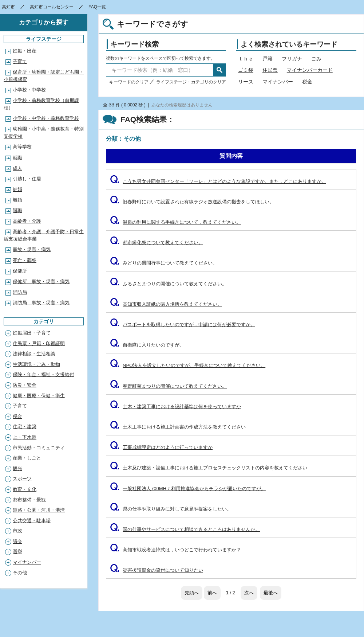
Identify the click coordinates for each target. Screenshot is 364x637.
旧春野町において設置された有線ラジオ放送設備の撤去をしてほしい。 (192, 202)
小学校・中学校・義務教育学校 (46, 118)
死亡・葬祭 (25, 260)
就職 (17, 158)
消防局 (20, 292)
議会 (17, 541)
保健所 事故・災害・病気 (41, 282)
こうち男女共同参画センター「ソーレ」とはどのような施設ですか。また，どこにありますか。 (218, 181)
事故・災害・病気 (32, 249)
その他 (20, 573)
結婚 (17, 189)
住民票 (270, 70)
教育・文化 (25, 489)
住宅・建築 (25, 427)
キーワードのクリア (129, 82)
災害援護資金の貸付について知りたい (157, 570)
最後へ (271, 593)
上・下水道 (25, 437)
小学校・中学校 (29, 90)
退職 (17, 210)
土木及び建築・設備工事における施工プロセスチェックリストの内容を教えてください (209, 468)
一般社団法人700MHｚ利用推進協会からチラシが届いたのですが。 (188, 489)
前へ (212, 593)
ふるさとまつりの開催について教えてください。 (168, 284)
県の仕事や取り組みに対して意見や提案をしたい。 (171, 509)
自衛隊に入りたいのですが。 (147, 345)
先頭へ (192, 593)
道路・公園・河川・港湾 (39, 510)
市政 (17, 531)
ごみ (316, 59)
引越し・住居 (27, 179)
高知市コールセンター (52, 7)
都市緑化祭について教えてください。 (157, 243)
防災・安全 (25, 385)
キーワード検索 (134, 44)
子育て (20, 61)
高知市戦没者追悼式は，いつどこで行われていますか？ (175, 550)
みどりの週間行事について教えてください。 (164, 263)
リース (246, 82)
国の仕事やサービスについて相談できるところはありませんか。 (185, 529)
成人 (17, 168)
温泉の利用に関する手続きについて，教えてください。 (175, 222)
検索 (219, 70)
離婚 (17, 200)
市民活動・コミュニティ (39, 448)
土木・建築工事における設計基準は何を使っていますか (175, 407)
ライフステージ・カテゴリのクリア (191, 82)
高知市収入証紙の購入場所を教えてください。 (166, 304)
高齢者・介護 (27, 221)
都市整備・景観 (29, 500)
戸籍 (268, 59)
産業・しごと (27, 458)
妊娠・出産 (25, 51)
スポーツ (22, 479)
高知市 (8, 7)
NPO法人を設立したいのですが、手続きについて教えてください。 (188, 365)
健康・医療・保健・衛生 (39, 396)
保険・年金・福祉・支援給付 (43, 374)
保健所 (20, 271)
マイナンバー (278, 82)
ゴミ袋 (246, 70)
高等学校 (22, 147)
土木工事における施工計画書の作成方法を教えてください (178, 427)
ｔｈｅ (246, 59)
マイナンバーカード (310, 70)
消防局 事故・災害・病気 (41, 303)
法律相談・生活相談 (34, 354)
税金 (307, 82)
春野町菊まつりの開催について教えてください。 (168, 386)
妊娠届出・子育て (32, 333)
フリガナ (292, 59)
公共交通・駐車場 (32, 521)
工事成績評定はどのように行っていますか (161, 447)
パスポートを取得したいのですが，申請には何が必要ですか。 (183, 325)
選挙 (17, 552)
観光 (17, 468)
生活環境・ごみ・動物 (36, 364)
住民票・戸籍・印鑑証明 (39, 343)
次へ (249, 593)
